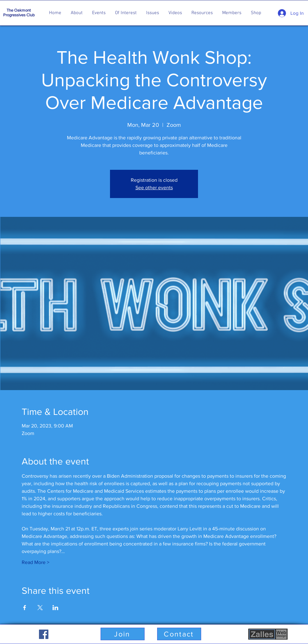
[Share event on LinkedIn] (55, 608)
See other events (154, 188)
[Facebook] (44, 634)
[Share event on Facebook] (25, 608)
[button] (77, 13)
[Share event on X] (40, 608)
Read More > (36, 562)
